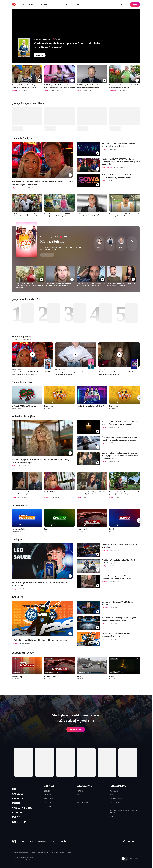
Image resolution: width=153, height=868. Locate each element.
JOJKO (16, 803)
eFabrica (34, 860)
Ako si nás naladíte (116, 799)
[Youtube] (133, 841)
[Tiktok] (138, 841)
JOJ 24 (55, 4)
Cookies (33, 853)
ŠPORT (79, 799)
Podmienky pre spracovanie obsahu (20, 853)
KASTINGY (18, 813)
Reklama (112, 795)
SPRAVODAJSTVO (85, 786)
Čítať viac (40, 55)
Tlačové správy (114, 791)
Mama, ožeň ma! (53, 242)
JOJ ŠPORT (18, 798)
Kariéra (112, 806)
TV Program (43, 4)
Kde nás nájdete (115, 803)
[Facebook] (124, 841)
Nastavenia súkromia (43, 853)
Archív (31, 4)
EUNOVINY (81, 806)
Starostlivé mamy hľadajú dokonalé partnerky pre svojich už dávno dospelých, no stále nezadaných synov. (64, 248)
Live (22, 4)
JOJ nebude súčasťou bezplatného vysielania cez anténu (124, 811)
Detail (47, 255)
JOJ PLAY (17, 794)
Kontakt (69, 853)
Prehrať (76, 729)
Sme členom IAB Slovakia (58, 853)
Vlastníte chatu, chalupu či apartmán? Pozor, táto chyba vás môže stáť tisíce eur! (67, 45)
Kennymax (21, 860)
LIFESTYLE (49, 786)
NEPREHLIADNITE (118, 786)
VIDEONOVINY (83, 803)
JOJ (14, 789)
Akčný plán (113, 816)
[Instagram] (129, 841)
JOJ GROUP (19, 822)
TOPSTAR (48, 795)
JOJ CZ (16, 817)
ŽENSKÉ (47, 791)
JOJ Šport (66, 4)
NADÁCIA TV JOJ (22, 808)
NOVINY (80, 791)
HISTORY (48, 806)
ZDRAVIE (48, 803)
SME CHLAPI (49, 799)
